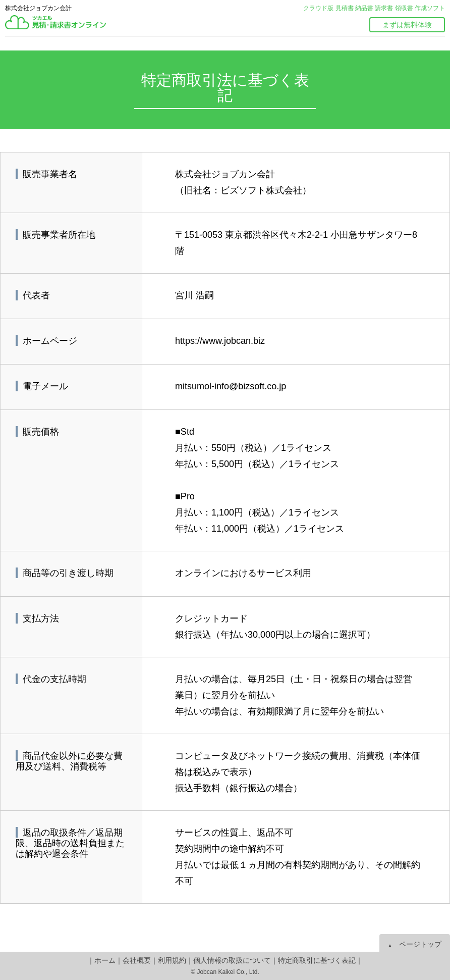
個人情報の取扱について (232, 960)
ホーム (105, 960)
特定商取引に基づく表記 (317, 960)
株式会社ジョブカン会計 (38, 8)
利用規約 (172, 960)
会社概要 (137, 960)
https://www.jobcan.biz (220, 341)
